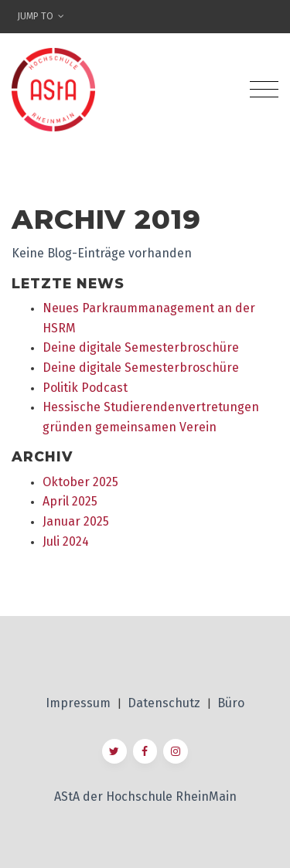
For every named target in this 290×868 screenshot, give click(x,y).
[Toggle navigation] (264, 90)
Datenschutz (165, 703)
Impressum (80, 703)
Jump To (41, 16)
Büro (231, 703)
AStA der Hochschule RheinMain (145, 797)
